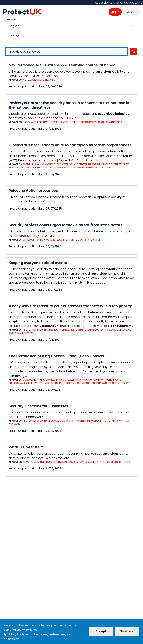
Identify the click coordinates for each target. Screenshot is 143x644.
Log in (115, 12)
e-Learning (49, 80)
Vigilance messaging (119, 330)
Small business (96, 330)
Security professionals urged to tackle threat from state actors (66, 225)
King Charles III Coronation (76, 380)
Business (28, 164)
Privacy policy (11, 640)
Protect (107, 164)
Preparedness (122, 164)
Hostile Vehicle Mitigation (79, 383)
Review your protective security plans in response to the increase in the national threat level (69, 105)
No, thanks (127, 633)
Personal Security (111, 462)
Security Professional (70, 240)
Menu (130, 12)
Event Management (82, 168)
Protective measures (62, 330)
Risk (105, 421)
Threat (55, 122)
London (99, 380)
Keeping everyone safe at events (38, 263)
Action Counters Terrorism (38, 168)
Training (14, 168)
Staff (112, 421)
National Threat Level (36, 122)
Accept (101, 633)
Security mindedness (21, 333)
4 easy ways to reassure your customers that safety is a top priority (70, 306)
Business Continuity (61, 421)
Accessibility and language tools (118, 3)
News (26, 462)
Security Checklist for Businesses (39, 406)
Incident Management (88, 421)
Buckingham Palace (21, 383)
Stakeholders (114, 122)
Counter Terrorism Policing (87, 122)
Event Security (104, 168)
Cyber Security (89, 462)
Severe (64, 122)
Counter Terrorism (88, 164)
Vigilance (29, 240)
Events (38, 383)
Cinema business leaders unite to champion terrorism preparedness (70, 145)
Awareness (63, 168)
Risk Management (45, 164)
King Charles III (49, 380)
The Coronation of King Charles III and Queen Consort (57, 356)
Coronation (31, 380)
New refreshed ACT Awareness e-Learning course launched (62, 65)
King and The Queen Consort (114, 383)
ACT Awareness (32, 80)
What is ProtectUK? (26, 447)
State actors (93, 240)
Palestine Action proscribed (34, 191)
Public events (113, 380)
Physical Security (68, 462)
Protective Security (35, 330)
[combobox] (71, 26)
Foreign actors (46, 240)
